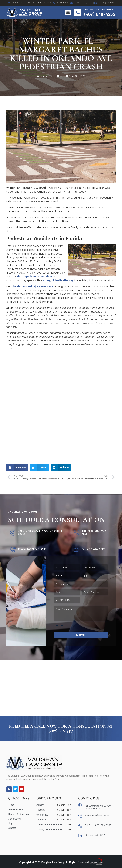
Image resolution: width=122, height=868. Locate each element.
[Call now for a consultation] (78, 13)
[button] (68, 12)
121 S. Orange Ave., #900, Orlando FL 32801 (40, 532)
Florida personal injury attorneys (32, 286)
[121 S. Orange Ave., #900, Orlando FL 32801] (13, 533)
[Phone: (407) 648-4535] (13, 550)
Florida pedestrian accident (34, 277)
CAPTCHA (59, 625)
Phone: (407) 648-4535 (32, 549)
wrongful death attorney (58, 280)
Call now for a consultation (99, 10)
